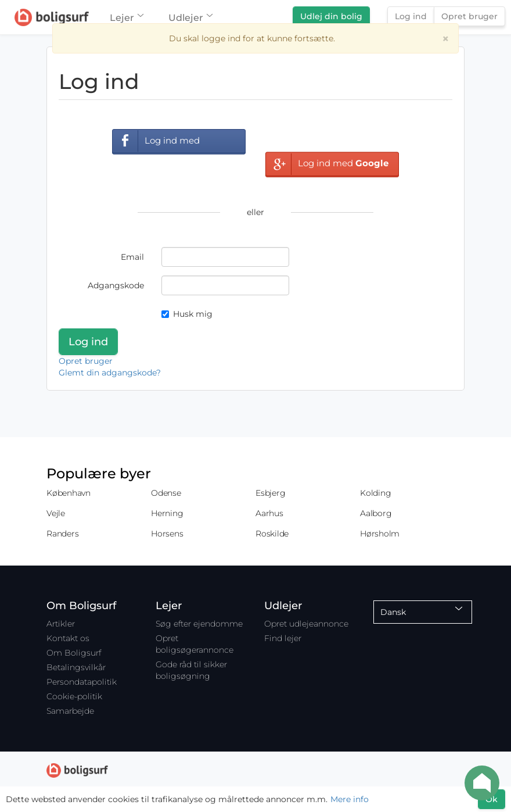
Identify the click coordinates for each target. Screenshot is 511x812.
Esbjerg (270, 493)
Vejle (56, 513)
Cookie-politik (74, 696)
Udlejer (190, 18)
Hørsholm (380, 534)
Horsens (167, 534)
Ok (492, 799)
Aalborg (376, 513)
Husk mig (187, 314)
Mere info (350, 799)
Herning (167, 513)
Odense (166, 493)
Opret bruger (469, 16)
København (69, 493)
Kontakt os (68, 638)
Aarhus (269, 513)
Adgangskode (116, 285)
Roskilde (272, 534)
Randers (62, 534)
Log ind (411, 16)
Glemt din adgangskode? (110, 373)
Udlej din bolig (331, 16)
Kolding (375, 493)
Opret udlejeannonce (306, 624)
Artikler (61, 624)
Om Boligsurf (74, 653)
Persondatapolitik (82, 682)
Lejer (126, 18)
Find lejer (283, 638)
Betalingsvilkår (76, 667)
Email (132, 257)
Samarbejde (70, 711)
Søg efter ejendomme (199, 624)
